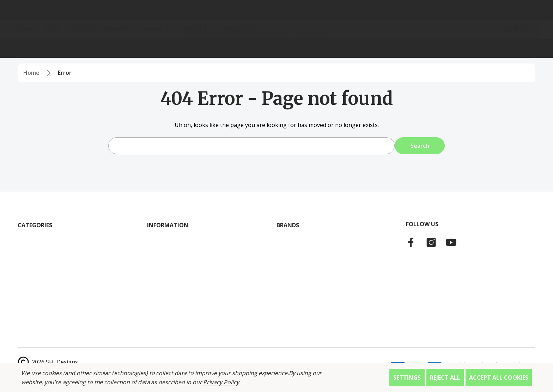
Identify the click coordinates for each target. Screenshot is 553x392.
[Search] (116, 19)
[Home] (31, 48)
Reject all (445, 378)
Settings (407, 378)
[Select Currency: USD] (520, 49)
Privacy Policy (221, 382)
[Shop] (58, 48)
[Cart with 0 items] (522, 19)
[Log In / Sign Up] (477, 19)
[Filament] (124, 48)
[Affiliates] (163, 48)
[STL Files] (88, 48)
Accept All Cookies (499, 378)
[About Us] (202, 48)
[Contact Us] (245, 48)
